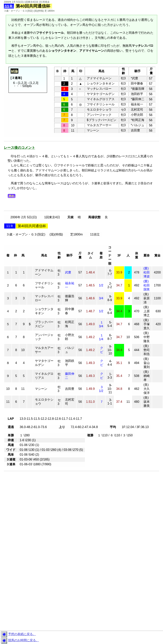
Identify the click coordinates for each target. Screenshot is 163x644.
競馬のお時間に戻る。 (19, 641)
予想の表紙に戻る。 (18, 634)
